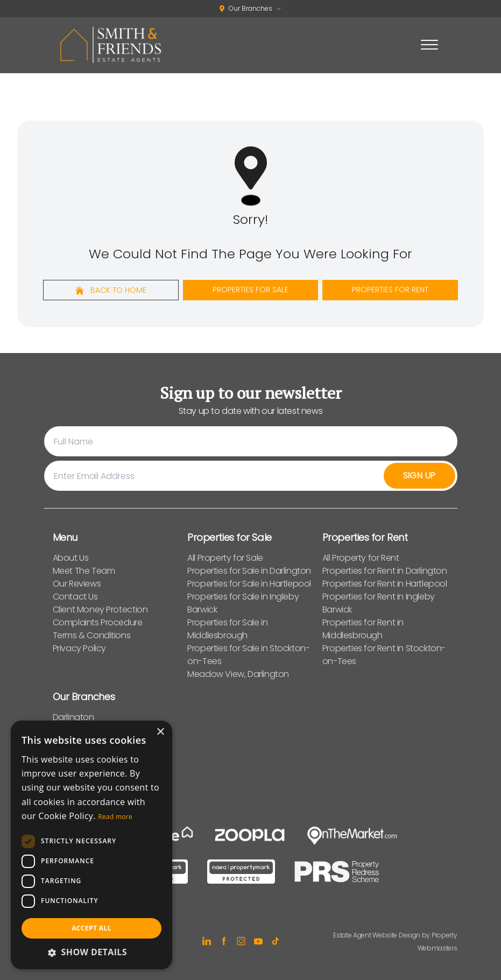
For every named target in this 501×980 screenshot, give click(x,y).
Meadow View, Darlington (238, 674)
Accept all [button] (91, 928)
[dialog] (91, 845)
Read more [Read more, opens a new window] (115, 817)
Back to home (111, 290)
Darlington (73, 717)
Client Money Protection (100, 609)
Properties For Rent (390, 290)
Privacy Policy (79, 648)
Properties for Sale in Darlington (249, 571)
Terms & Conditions (92, 635)
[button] (91, 952)
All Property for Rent (361, 558)
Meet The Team (84, 571)
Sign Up (419, 475)
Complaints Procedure (98, 622)
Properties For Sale (250, 290)
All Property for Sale (225, 558)
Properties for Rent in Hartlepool (385, 584)
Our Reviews (77, 584)
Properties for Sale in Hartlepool (249, 584)
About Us (71, 558)
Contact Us (75, 597)
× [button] (160, 732)
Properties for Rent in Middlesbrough (363, 629)
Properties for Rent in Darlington (385, 571)
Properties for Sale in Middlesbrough (227, 629)
